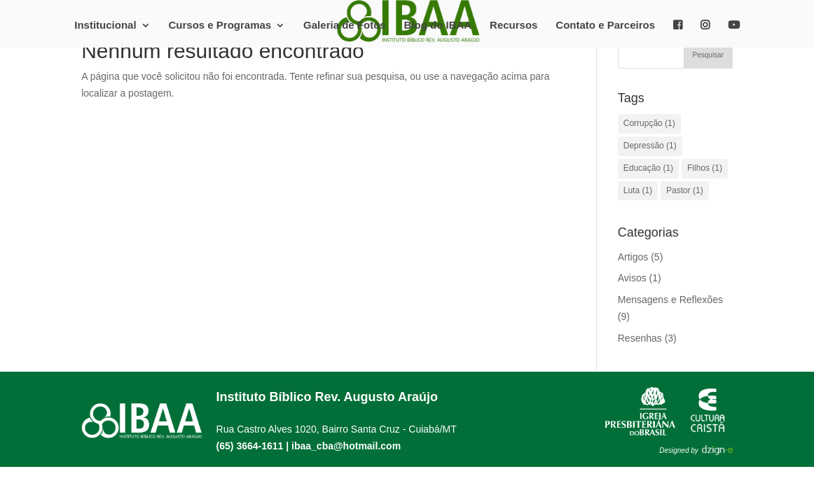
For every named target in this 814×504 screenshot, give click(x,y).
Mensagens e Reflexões (670, 300)
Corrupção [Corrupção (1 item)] (649, 123)
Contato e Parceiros (605, 26)
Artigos (633, 257)
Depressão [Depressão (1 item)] (650, 146)
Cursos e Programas (220, 26)
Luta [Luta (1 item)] (638, 190)
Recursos (513, 26)
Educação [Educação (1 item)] (648, 168)
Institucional (105, 26)
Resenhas (640, 338)
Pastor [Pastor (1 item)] (685, 190)
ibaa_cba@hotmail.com (346, 446)
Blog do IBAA (438, 26)
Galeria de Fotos (345, 26)
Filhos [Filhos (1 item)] (705, 168)
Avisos (632, 278)
